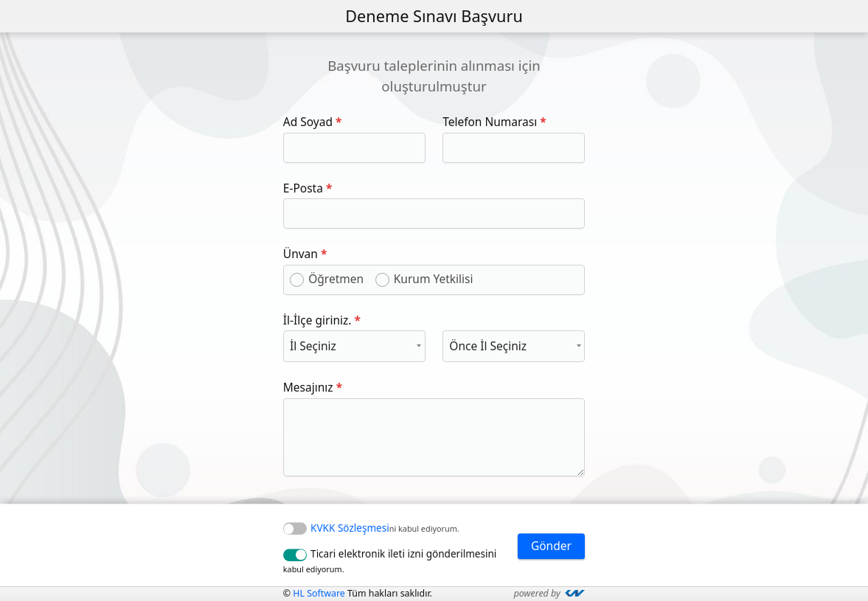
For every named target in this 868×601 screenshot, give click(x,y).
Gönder (551, 546)
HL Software (320, 593)
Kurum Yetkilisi (434, 279)
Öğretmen (336, 279)
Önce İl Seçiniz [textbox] (488, 346)
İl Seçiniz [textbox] (313, 346)
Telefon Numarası (490, 122)
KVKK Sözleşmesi (350, 528)
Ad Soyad (308, 122)
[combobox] (354, 346)
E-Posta (303, 188)
